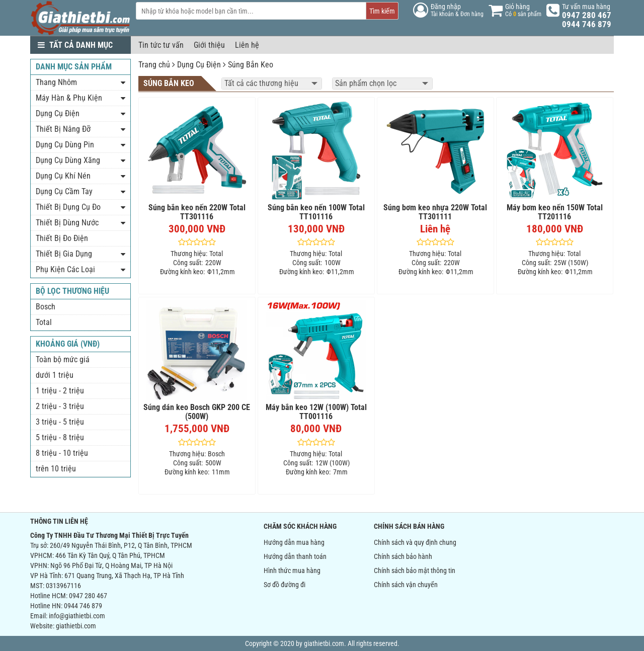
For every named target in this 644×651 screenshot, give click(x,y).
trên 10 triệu (56, 469)
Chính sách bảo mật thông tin (415, 571)
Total (44, 322)
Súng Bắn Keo (251, 65)
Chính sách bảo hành (403, 556)
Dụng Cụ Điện (199, 65)
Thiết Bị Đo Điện (62, 238)
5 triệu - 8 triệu (60, 437)
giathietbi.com (76, 626)
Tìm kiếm (382, 11)
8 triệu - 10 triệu (62, 453)
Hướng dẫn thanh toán (295, 556)
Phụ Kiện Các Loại (65, 269)
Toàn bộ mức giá (63, 359)
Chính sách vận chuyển (406, 585)
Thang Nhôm (56, 82)
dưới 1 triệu (55, 375)
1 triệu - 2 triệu (60, 391)
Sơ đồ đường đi (285, 585)
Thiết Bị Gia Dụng (64, 254)
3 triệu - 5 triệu (60, 422)
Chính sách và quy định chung (415, 542)
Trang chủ (154, 65)
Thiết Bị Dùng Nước (67, 223)
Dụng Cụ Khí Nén (63, 176)
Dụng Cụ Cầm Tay (64, 191)
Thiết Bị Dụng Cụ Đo (68, 207)
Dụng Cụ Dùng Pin (65, 145)
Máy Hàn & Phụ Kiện (69, 98)
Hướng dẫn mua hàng (294, 542)
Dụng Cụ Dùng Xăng (68, 160)
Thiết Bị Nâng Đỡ (63, 129)
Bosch (46, 307)
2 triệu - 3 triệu (60, 406)
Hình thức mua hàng (292, 571)
